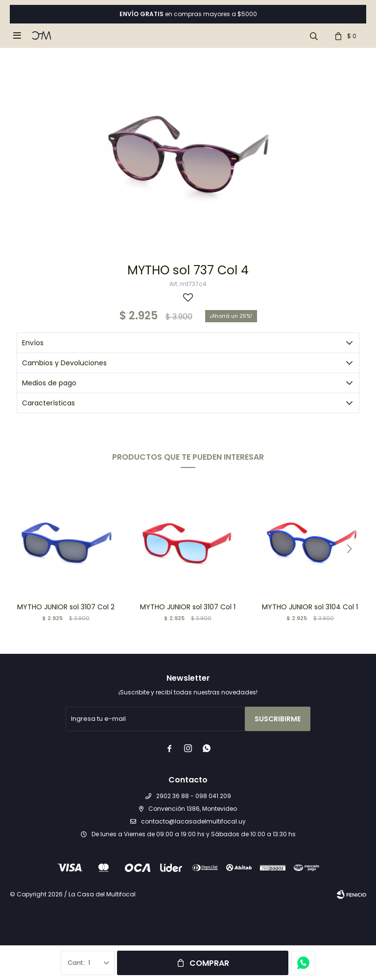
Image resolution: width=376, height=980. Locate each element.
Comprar (209, 963)
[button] (349, 549)
